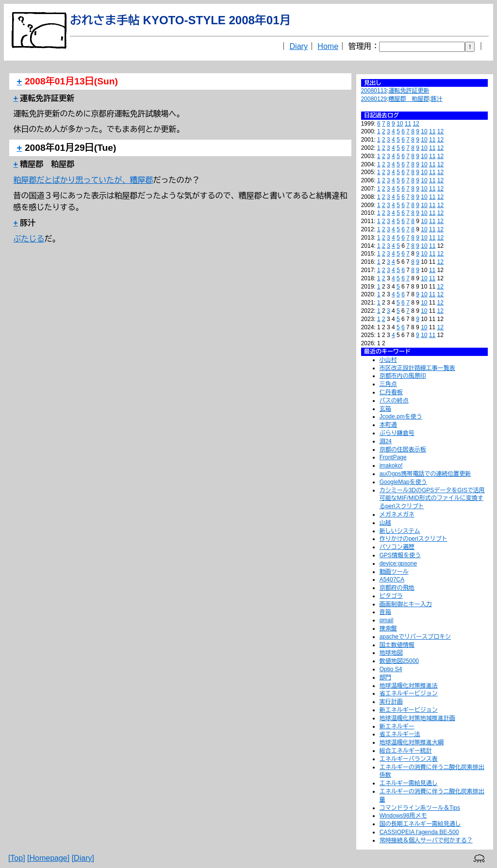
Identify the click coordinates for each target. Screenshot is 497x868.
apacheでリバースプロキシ (415, 637)
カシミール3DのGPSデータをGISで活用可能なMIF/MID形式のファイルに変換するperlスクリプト (432, 498)
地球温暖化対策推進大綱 (412, 742)
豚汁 (437, 99)
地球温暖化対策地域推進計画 (417, 718)
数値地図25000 (399, 661)
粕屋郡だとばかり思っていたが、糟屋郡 (83, 180)
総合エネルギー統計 (406, 751)
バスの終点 (394, 401)
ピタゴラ (391, 596)
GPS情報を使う (400, 555)
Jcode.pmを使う (401, 417)
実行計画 (391, 702)
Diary (299, 46)
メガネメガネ (397, 514)
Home (328, 46)
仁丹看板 (391, 392)
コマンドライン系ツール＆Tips (420, 808)
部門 (385, 677)
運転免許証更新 (409, 91)
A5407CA (392, 579)
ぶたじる (29, 239)
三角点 (388, 384)
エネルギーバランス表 (409, 759)
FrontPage (393, 457)
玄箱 (385, 409)
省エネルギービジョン (409, 693)
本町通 (388, 425)
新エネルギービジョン (409, 710)
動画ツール (394, 572)
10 (400, 124)
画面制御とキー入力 (406, 604)
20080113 (374, 91)
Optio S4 (391, 669)
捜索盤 (388, 628)
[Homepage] (48, 858)
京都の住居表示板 (403, 450)
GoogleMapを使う (403, 482)
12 (416, 124)
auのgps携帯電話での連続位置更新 (425, 474)
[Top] (17, 858)
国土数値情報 (397, 645)
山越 (385, 523)
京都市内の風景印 (403, 376)
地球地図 (391, 653)
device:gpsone (398, 563)
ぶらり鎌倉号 (397, 433)
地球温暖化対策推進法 (409, 686)
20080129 (374, 99)
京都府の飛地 (397, 588)
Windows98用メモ (403, 816)
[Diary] (83, 858)
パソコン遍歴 (397, 547)
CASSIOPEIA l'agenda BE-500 (419, 832)
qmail (387, 620)
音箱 (385, 612)
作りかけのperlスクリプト (414, 539)
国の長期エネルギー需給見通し (420, 824)
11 (408, 124)
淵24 (386, 441)
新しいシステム (400, 531)
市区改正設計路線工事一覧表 (417, 368)
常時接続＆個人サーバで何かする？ (426, 840)
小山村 (388, 360)
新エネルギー (397, 726)
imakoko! (391, 466)
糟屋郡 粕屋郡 (409, 99)
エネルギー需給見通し (409, 783)
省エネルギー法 (400, 734)
